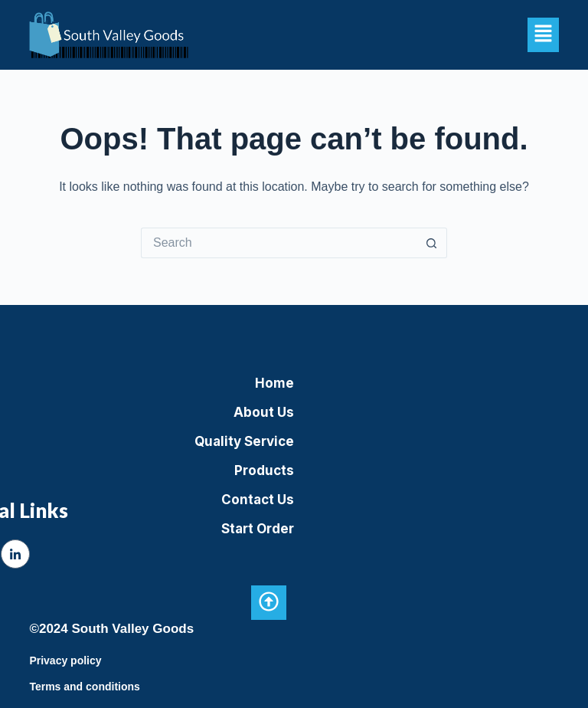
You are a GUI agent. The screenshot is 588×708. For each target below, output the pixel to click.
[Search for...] (279, 243)
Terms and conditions (84, 687)
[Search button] (432, 243)
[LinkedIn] (15, 554)
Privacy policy (65, 660)
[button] (543, 34)
